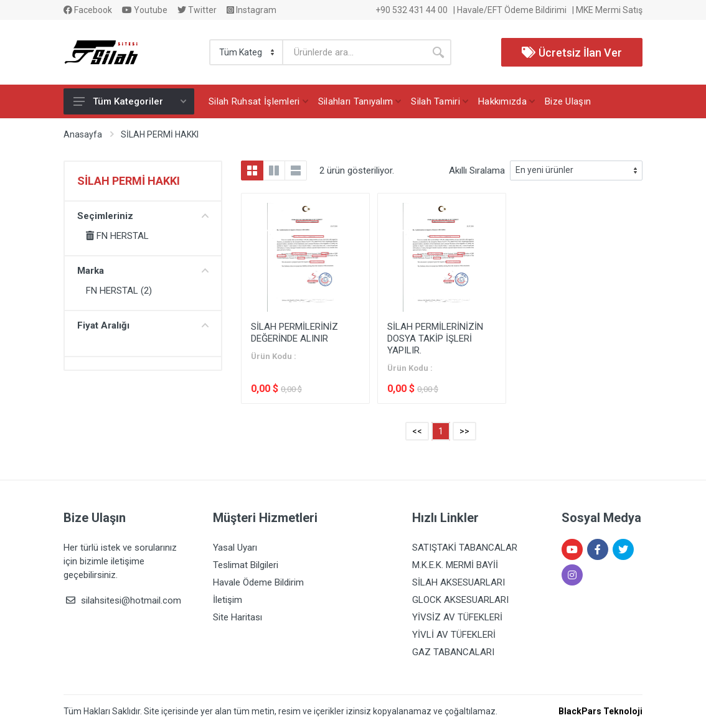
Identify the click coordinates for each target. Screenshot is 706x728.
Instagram (252, 10)
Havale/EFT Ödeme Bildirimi (512, 10)
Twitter (197, 10)
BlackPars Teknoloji (600, 711)
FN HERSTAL (117, 236)
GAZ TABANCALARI (453, 652)
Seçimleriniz (143, 216)
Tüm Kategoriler (130, 101)
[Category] (247, 52)
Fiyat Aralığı (143, 325)
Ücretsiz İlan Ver (572, 53)
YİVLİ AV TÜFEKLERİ (454, 635)
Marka (143, 271)
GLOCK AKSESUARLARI (460, 600)
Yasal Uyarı (235, 548)
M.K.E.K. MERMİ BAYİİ (455, 565)
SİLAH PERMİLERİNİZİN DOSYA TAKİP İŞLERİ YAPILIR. (435, 338)
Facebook (88, 10)
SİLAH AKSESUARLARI (459, 582)
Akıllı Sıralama (477, 170)
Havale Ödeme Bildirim (258, 582)
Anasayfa (83, 134)
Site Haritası (238, 617)
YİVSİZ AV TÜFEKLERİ (457, 617)
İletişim (228, 600)
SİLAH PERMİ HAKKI (160, 134)
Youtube (145, 10)
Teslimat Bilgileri (246, 565)
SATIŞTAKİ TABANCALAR (465, 548)
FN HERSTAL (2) (119, 291)
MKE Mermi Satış (609, 10)
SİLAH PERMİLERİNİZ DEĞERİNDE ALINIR (294, 333)
